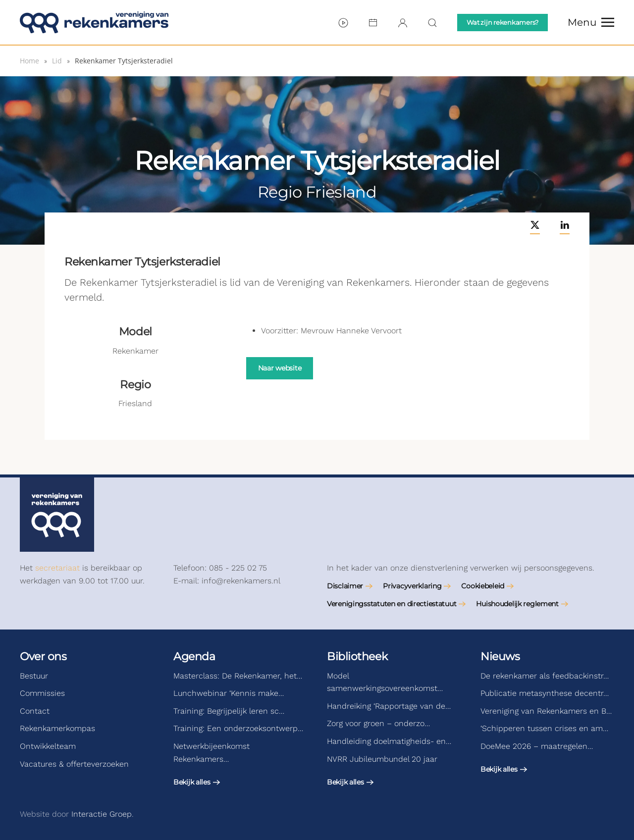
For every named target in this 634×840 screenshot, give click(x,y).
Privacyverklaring (412, 586)
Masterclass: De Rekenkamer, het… (238, 676)
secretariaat (57, 568)
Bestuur (34, 676)
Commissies (42, 693)
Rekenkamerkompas (57, 728)
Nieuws (500, 656)
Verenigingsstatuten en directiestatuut (392, 604)
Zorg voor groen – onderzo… (378, 723)
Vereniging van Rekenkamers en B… (546, 711)
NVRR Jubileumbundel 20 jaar (382, 759)
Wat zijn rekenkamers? (502, 22)
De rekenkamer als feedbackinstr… (545, 676)
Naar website (280, 368)
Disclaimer (345, 586)
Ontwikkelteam (48, 746)
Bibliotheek (357, 656)
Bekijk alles (192, 782)
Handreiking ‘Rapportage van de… (389, 706)
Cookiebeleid (483, 586)
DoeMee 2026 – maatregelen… (537, 746)
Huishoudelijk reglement (517, 604)
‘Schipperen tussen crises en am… (544, 728)
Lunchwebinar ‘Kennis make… (229, 693)
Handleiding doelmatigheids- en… (389, 741)
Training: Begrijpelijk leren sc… (229, 711)
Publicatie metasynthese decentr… (545, 693)
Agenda (194, 656)
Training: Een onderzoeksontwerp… (238, 728)
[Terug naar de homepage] (94, 22)
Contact (35, 711)
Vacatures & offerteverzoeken (74, 764)
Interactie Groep (102, 814)
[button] (591, 22)
